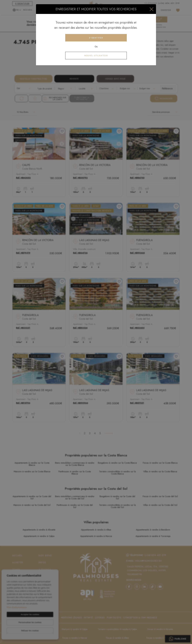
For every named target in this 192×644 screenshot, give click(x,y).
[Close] (151, 9)
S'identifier (96, 38)
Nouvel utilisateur (96, 56)
